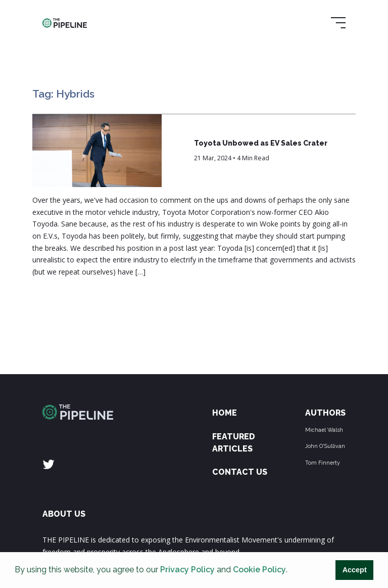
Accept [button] (355, 570)
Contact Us (240, 472)
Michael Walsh (324, 430)
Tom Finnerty (323, 463)
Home (225, 413)
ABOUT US (64, 514)
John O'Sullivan (325, 446)
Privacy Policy (187, 570)
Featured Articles (234, 443)
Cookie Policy (259, 570)
